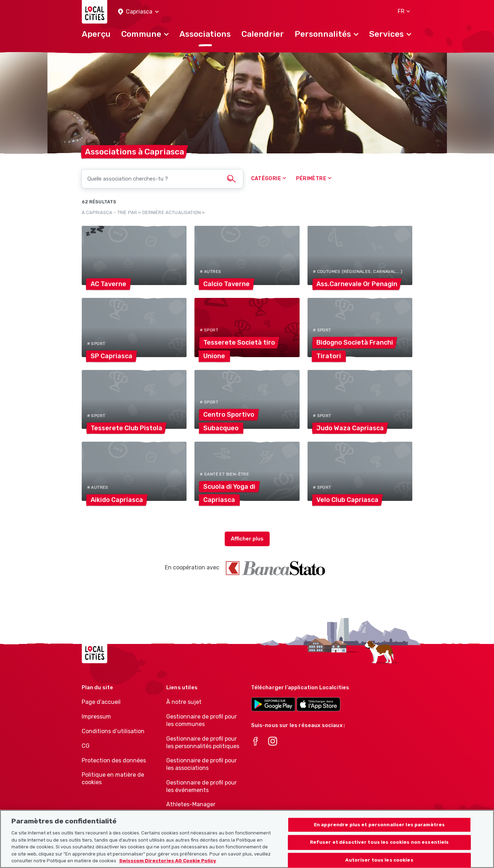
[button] (138, 12)
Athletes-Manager (191, 804)
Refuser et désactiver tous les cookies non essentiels (380, 846)
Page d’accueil (101, 702)
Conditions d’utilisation (113, 731)
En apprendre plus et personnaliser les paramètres (379, 829)
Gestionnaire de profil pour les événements (202, 786)
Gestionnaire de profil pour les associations (202, 764)
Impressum (96, 717)
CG (86, 746)
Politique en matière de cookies (113, 778)
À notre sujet (184, 702)
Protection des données (114, 760)
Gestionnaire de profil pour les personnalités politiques (203, 742)
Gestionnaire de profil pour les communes (202, 720)
